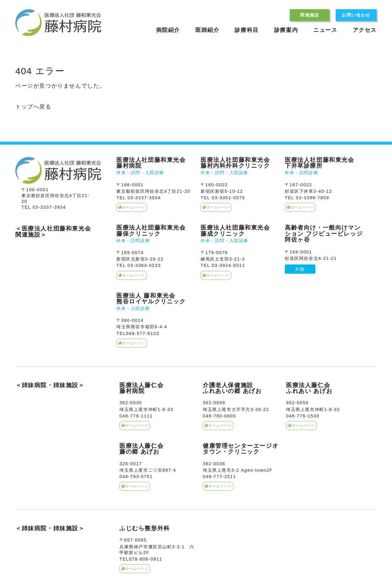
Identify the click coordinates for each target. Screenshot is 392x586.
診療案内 (286, 30)
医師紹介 (207, 30)
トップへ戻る (33, 107)
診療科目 (247, 30)
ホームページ (132, 207)
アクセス (365, 30)
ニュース (325, 30)
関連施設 (310, 15)
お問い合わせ (356, 15)
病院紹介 (168, 30)
